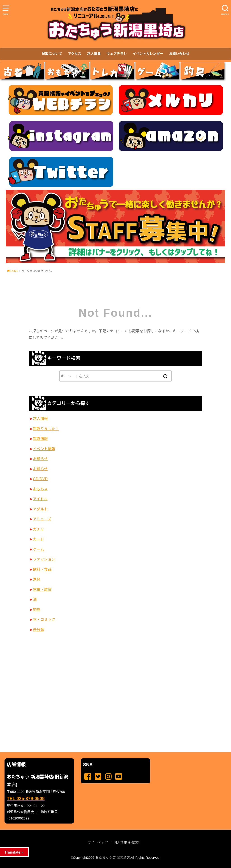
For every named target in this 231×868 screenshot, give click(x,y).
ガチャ (38, 529)
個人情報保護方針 (127, 842)
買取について (52, 54)
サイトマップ (98, 842)
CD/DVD (40, 479)
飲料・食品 (42, 569)
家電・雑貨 (42, 589)
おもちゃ (40, 489)
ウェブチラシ (117, 54)
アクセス (75, 54)
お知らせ (40, 459)
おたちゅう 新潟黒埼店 (113, 858)
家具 (37, 579)
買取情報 (40, 439)
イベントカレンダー (148, 54)
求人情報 (40, 419)
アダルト (40, 509)
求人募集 (94, 54)
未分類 (38, 630)
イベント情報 (44, 449)
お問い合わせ (179, 54)
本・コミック (44, 619)
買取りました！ (46, 429)
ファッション (44, 559)
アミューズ (42, 519)
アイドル (40, 499)
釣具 (37, 610)
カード (38, 539)
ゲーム (38, 549)
